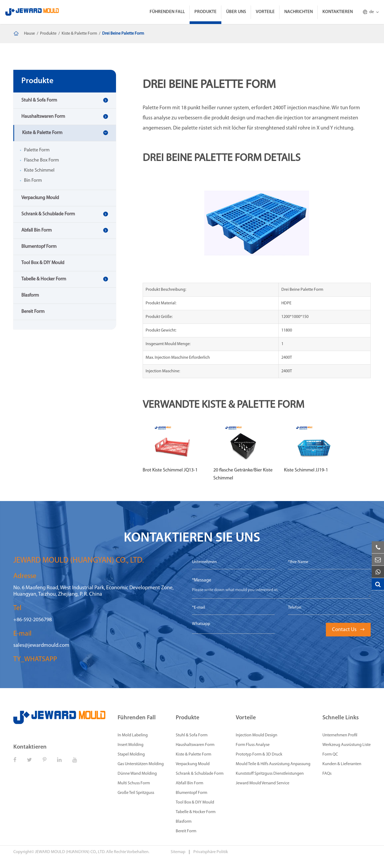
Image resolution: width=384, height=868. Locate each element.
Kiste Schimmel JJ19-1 (306, 470)
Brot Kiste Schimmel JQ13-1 (170, 470)
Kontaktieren (338, 12)
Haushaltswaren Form (43, 117)
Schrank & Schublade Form (48, 214)
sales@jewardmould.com (41, 645)
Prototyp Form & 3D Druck (259, 754)
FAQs (327, 774)
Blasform (30, 295)
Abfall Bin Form (37, 230)
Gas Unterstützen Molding (141, 764)
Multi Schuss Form (134, 783)
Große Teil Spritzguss (136, 793)
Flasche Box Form (41, 160)
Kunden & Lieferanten (342, 764)
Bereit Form (33, 312)
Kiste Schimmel (39, 170)
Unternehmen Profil (340, 735)
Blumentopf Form (39, 247)
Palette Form (37, 150)
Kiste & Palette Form (79, 34)
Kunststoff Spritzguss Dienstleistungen (270, 774)
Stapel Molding (131, 754)
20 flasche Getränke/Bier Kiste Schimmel (243, 474)
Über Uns (236, 12)
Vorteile (265, 12)
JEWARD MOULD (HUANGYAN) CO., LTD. (70, 852)
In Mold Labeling (133, 735)
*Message (202, 580)
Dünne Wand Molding (137, 774)
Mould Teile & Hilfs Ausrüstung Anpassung (273, 764)
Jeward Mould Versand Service (263, 783)
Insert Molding (131, 745)
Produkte (205, 12)
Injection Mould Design (257, 735)
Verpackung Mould (40, 198)
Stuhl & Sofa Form (39, 100)
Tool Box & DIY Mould (43, 263)
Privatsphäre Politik (211, 852)
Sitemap (178, 852)
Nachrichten (299, 12)
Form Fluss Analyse (253, 745)
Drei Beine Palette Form (123, 34)
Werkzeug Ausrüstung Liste (347, 745)
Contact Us (348, 630)
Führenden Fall (167, 12)
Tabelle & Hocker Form (44, 279)
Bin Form (33, 181)
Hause (29, 34)
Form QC (330, 754)
